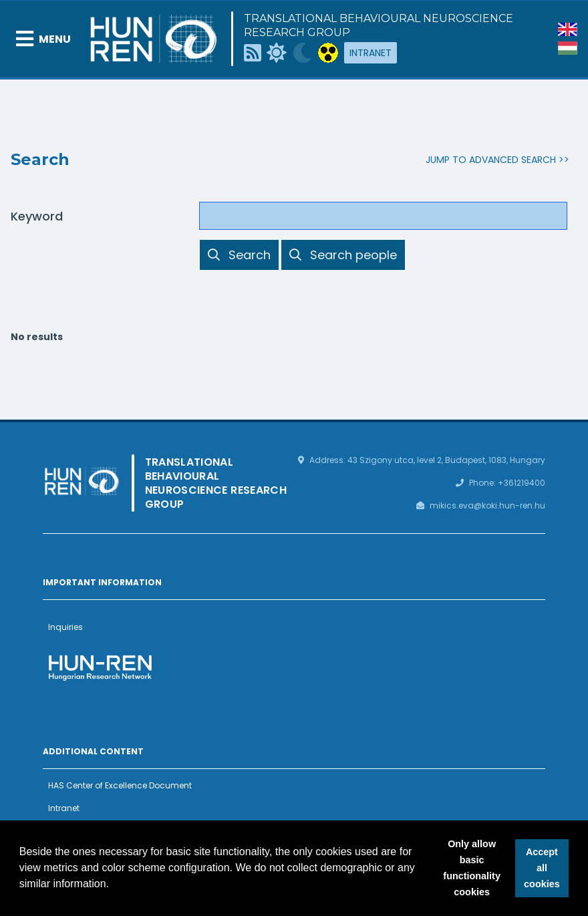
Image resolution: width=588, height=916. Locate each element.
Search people (343, 255)
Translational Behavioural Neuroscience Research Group (379, 25)
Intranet (371, 53)
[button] (114, 885)
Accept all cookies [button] (542, 868)
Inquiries (65, 627)
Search (239, 255)
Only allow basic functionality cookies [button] (472, 868)
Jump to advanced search (491, 160)
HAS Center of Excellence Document (120, 785)
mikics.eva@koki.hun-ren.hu (487, 505)
